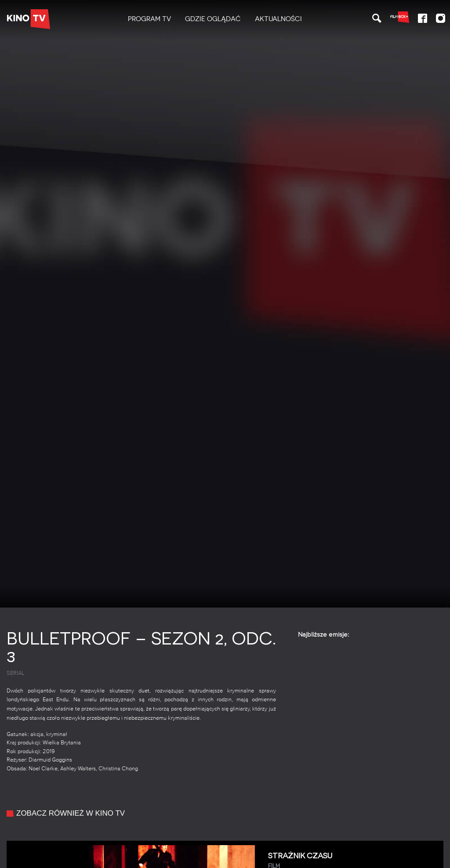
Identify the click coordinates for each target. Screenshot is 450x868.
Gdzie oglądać (213, 19)
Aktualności (278, 19)
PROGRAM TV (149, 19)
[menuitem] (149, 19)
